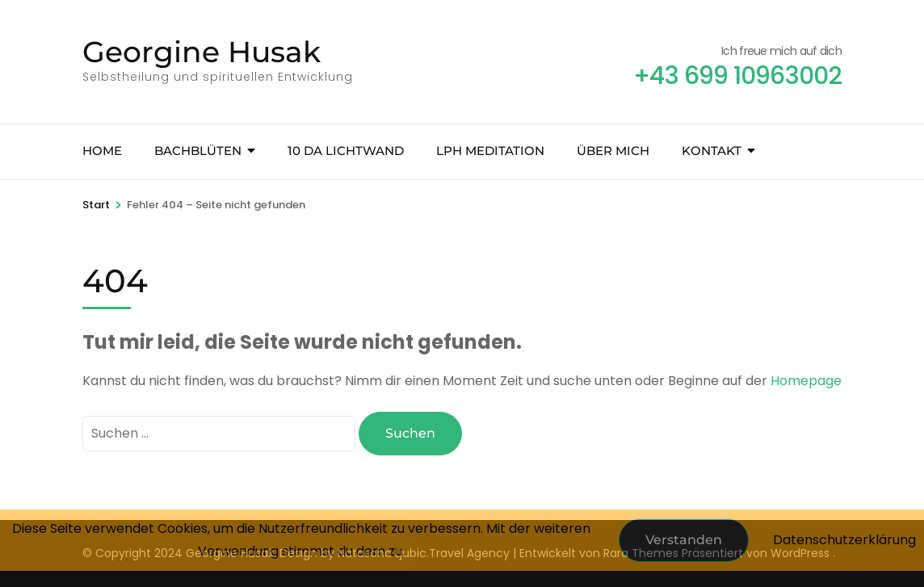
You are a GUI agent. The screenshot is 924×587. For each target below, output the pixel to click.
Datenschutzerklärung (844, 540)
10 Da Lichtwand (346, 151)
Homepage (806, 381)
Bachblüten (198, 151)
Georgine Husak (202, 52)
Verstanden (684, 540)
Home (102, 151)
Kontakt (712, 151)
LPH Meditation (490, 151)
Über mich (613, 151)
